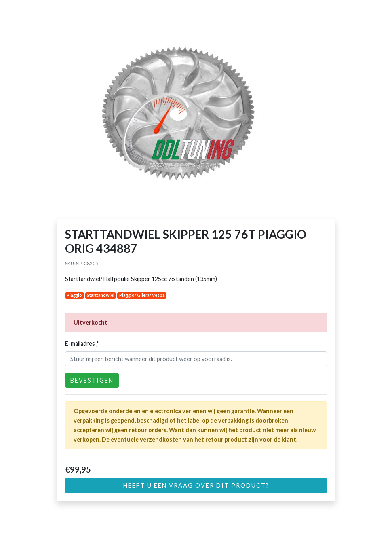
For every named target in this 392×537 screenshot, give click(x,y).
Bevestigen (92, 380)
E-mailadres (82, 344)
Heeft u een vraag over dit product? (196, 485)
